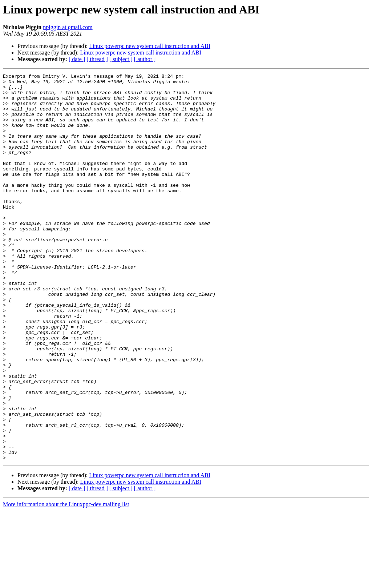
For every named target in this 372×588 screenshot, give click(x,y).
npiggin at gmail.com (68, 27)
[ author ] (145, 59)
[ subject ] (121, 59)
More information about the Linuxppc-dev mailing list (66, 582)
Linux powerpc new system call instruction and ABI (150, 46)
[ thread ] (97, 59)
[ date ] (77, 59)
